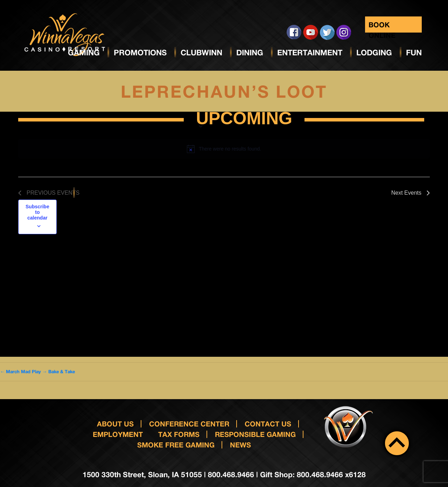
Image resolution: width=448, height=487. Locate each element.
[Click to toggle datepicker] (244, 120)
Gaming (84, 53)
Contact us (268, 424)
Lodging (374, 53)
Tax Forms (179, 434)
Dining (250, 53)
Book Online (382, 26)
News (240, 445)
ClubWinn (201, 53)
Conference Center (189, 424)
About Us (115, 424)
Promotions (140, 53)
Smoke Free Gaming (176, 445)
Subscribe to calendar (37, 212)
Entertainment (310, 53)
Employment (118, 434)
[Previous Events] (49, 193)
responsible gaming (255, 434)
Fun (414, 53)
